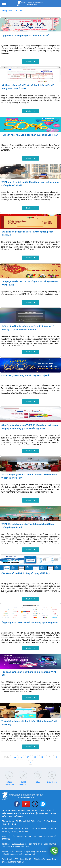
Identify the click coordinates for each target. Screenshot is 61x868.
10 (28, 757)
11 (35, 757)
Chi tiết (31, 61)
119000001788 (18, 844)
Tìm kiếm (19, 11)
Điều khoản (52, 782)
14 (56, 757)
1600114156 (17, 851)
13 (49, 757)
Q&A (38, 782)
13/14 (7, 757)
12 (42, 757)
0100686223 (26, 829)
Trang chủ (7, 11)
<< (15, 757)
